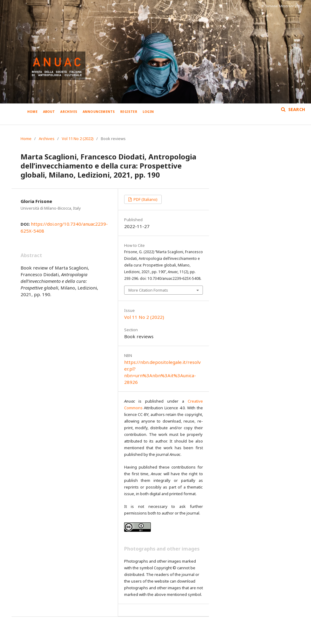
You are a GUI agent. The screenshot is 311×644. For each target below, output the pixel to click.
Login (148, 112)
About (49, 112)
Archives (69, 112)
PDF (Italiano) (145, 199)
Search (296, 109)
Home (32, 112)
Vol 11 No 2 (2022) (78, 139)
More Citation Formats (148, 290)
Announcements (99, 112)
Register (129, 112)
